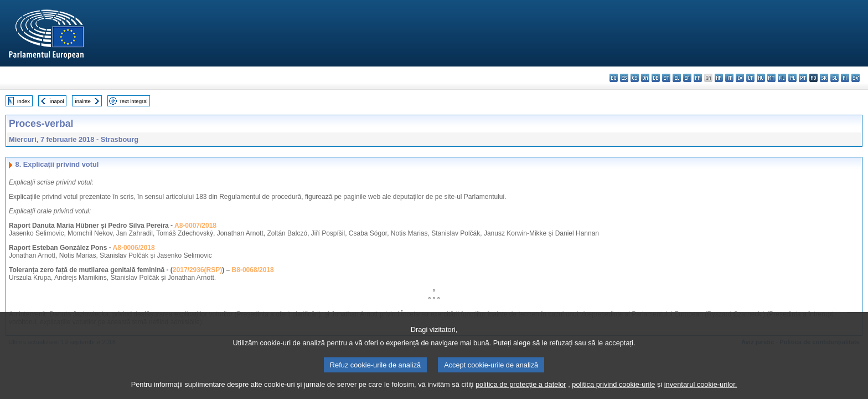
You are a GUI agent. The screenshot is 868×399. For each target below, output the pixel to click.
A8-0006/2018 (134, 248)
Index (24, 101)
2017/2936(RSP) (197, 270)
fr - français (698, 78)
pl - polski (792, 78)
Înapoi (57, 101)
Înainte (83, 101)
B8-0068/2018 (253, 270)
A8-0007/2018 (195, 226)
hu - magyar (761, 78)
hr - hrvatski (719, 78)
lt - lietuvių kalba (750, 78)
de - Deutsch (656, 78)
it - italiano (729, 78)
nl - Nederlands (782, 78)
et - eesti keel (666, 78)
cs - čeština (635, 78)
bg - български (614, 78)
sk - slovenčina (824, 78)
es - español (624, 78)
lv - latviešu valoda (740, 78)
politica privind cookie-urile (613, 389)
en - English (687, 78)
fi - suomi (845, 78)
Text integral (133, 101)
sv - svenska (856, 78)
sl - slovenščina (835, 78)
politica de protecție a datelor (521, 389)
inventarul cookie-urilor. (701, 389)
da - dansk (645, 78)
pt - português (803, 78)
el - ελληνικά (677, 78)
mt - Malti (771, 78)
